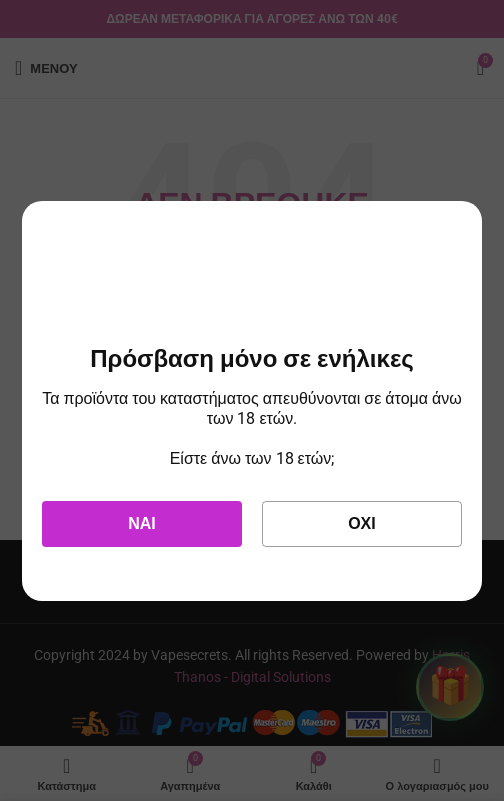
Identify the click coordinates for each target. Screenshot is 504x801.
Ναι (142, 523)
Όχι (362, 523)
